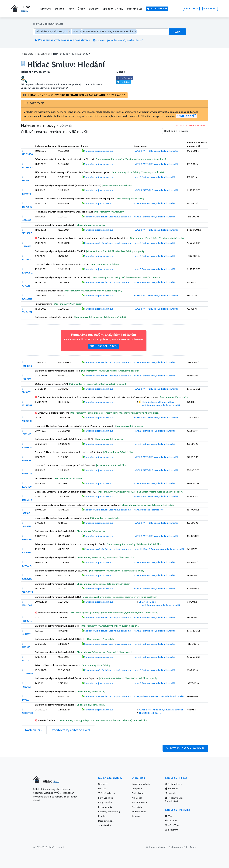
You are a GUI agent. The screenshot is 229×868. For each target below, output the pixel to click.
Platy (71, 9)
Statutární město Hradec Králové (158, 402)
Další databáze (106, 821)
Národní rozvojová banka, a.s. (99, 151)
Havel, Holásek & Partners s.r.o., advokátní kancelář (159, 549)
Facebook (172, 789)
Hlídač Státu (27, 54)
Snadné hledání (133, 41)
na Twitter (125, 82)
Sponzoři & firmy (113, 9)
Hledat (177, 32)
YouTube (171, 821)
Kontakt (136, 816)
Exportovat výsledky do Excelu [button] (71, 730)
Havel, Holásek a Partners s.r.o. (149, 510)
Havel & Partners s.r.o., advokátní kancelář (154, 177)
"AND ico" (186, 116)
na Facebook (126, 78)
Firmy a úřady (105, 807)
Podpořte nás (157, 9)
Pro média (137, 807)
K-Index (102, 816)
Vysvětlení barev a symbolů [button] (185, 748)
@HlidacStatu (173, 784)
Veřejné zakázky (107, 793)
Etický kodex (138, 793)
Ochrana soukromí (156, 847)
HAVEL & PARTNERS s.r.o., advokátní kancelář (156, 151)
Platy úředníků (106, 798)
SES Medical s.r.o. (148, 602)
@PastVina (172, 825)
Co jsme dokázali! (141, 784)
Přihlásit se (191, 9)
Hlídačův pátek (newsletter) (174, 799)
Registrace (210, 9)
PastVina (134, 9)
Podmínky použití (178, 847)
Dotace (59, 9)
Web (169, 816)
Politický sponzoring (109, 812)
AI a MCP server (140, 802)
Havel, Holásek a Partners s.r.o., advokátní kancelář (159, 696)
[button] (74, 95)
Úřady (81, 9)
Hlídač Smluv (43, 54)
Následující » (34, 730)
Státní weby (105, 825)
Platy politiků (105, 802)
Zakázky (94, 9)
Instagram (172, 830)
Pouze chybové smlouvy (191, 125)
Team (193, 847)
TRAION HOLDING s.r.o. (150, 713)
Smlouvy (46, 9)
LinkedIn (171, 793)
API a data (137, 798)
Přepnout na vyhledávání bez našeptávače (63, 40)
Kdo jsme (137, 789)
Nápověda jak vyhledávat (108, 41)
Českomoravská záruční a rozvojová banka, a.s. (108, 217)
